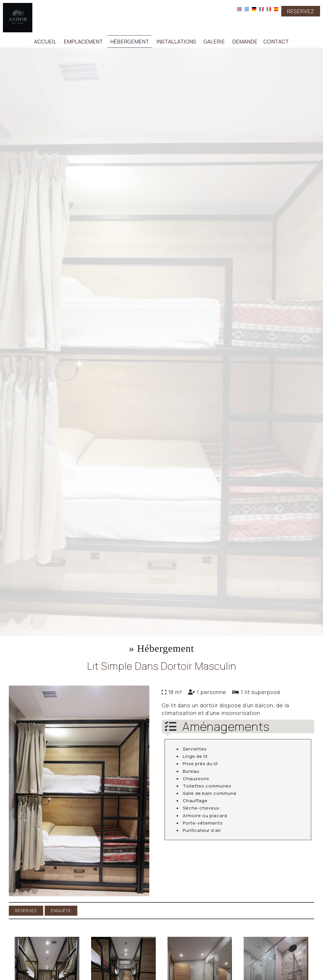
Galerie (214, 41)
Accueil (45, 41)
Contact (276, 41)
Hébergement (130, 41)
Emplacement (83, 41)
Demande (245, 41)
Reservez (301, 11)
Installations (176, 41)
